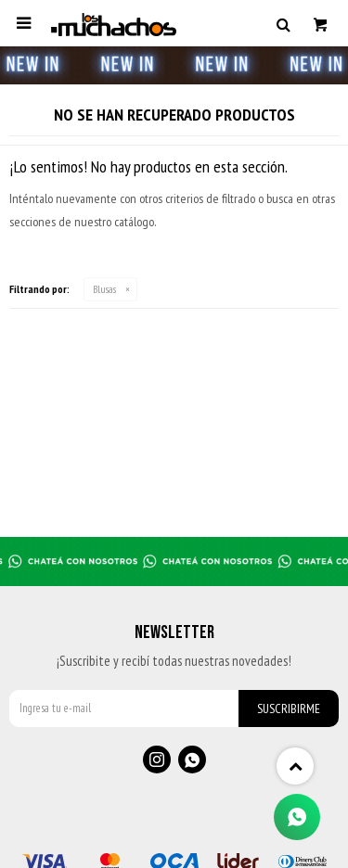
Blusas (104, 289)
